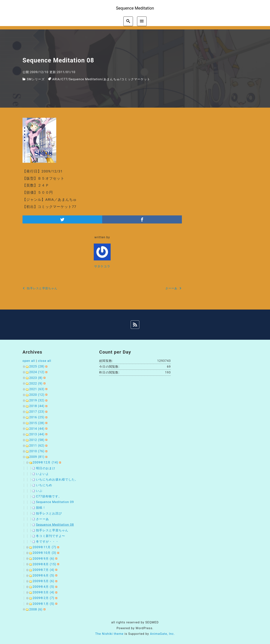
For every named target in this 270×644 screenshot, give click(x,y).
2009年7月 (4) (43, 570)
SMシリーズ (36, 79)
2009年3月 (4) (43, 592)
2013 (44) (37, 434)
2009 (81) (37, 457)
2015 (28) (37, 423)
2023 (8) (36, 378)
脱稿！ (41, 508)
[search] (128, 21)
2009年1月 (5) (43, 604)
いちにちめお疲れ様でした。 (57, 479)
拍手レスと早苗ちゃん (52, 530)
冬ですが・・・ (47, 542)
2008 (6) (36, 609)
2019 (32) (37, 400)
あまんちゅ (112, 79)
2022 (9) (36, 383)
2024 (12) (37, 372)
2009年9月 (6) (43, 559)
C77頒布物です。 (49, 496)
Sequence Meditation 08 (55, 525)
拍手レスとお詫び (49, 513)
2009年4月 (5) (43, 587)
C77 (64, 79)
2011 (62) (37, 446)
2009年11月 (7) (44, 547)
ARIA (56, 79)
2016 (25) (37, 417)
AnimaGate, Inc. (162, 634)
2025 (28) (37, 366)
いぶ (39, 491)
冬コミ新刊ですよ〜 (51, 536)
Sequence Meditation (85, 79)
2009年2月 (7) (43, 598)
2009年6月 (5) (43, 575)
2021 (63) (37, 389)
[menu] (142, 21)
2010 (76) (37, 451)
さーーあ (42, 519)
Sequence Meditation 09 (55, 502)
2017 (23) (37, 412)
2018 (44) (37, 406)
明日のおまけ (46, 468)
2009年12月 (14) (45, 462)
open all (29, 361)
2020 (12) (37, 395)
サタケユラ (102, 266)
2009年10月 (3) (44, 553)
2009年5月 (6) (43, 581)
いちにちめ (44, 485)
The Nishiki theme (109, 634)
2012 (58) (37, 440)
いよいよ (42, 474)
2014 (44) (37, 429)
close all (45, 361)
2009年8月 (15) (44, 564)
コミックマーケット (136, 79)
